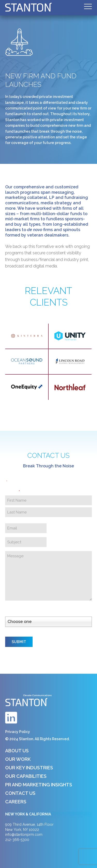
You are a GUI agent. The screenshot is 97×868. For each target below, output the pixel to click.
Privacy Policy (18, 732)
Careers (16, 802)
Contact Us (20, 793)
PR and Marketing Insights (39, 785)
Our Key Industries (29, 768)
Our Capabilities (26, 776)
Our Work (18, 759)
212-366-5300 (17, 840)
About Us (17, 751)
